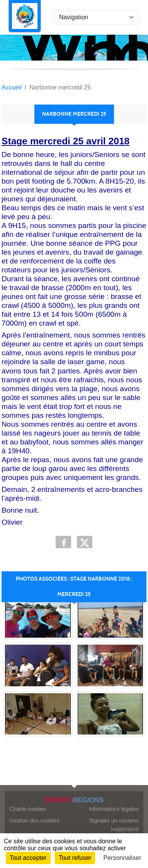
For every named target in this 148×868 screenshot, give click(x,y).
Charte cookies (28, 809)
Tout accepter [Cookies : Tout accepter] (28, 858)
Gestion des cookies (34, 821)
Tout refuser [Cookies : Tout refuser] (75, 858)
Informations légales (114, 809)
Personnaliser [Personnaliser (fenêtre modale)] (122, 858)
